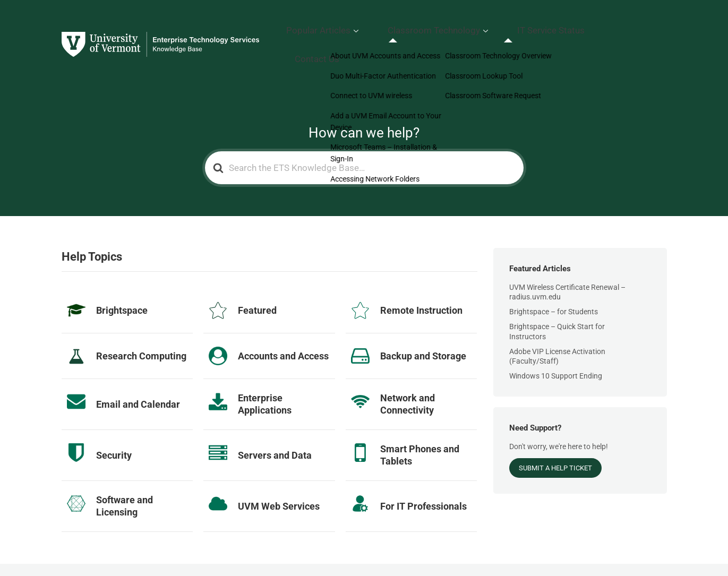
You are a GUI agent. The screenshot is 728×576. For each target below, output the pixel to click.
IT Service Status (576, 29)
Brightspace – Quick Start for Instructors (557, 300)
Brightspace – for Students (554, 280)
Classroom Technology (480, 29)
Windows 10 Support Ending (556, 345)
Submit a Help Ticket (555, 437)
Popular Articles (385, 29)
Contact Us (643, 29)
